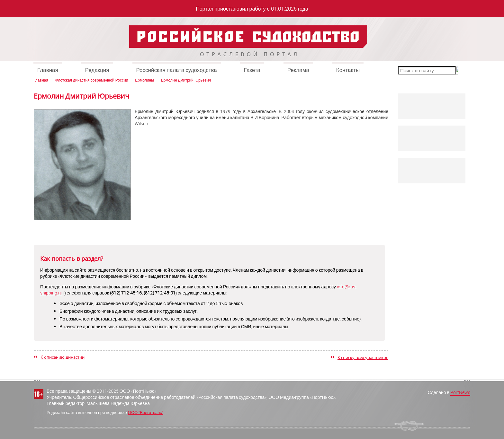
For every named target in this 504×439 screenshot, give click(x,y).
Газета (252, 70)
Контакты (348, 70)
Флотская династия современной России (92, 80)
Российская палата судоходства (177, 70)
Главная (48, 70)
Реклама (298, 70)
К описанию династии (63, 357)
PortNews (460, 392)
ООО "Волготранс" (146, 412)
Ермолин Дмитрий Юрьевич (186, 80)
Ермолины (144, 80)
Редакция (97, 70)
